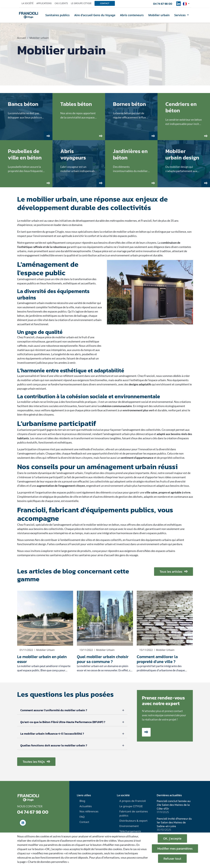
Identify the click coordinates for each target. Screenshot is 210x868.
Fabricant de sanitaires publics (134, 813)
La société (28, 3)
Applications (44, 3)
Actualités (86, 806)
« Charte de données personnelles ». (48, 862)
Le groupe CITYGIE (131, 806)
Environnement (129, 826)
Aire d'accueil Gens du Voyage (95, 15)
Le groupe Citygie (81, 3)
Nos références (89, 811)
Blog (82, 801)
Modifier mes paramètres (175, 849)
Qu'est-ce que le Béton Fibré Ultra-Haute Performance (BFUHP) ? (63, 722)
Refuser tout (172, 859)
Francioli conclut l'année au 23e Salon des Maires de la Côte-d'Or (174, 805)
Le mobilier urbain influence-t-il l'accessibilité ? (52, 734)
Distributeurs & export (133, 821)
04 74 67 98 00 (163, 4)
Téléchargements (130, 831)
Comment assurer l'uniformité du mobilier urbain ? (54, 710)
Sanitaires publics (58, 15)
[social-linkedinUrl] (178, 5)
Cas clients (61, 3)
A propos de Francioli (133, 801)
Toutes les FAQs (36, 762)
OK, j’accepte (172, 838)
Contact (105, 3)
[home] (29, 15)
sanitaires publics (60, 555)
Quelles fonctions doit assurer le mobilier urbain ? (54, 745)
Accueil (22, 38)
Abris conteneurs (132, 15)
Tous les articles (174, 572)
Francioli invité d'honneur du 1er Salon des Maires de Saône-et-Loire (174, 822)
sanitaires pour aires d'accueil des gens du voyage (108, 555)
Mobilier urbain (159, 15)
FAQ (82, 817)
